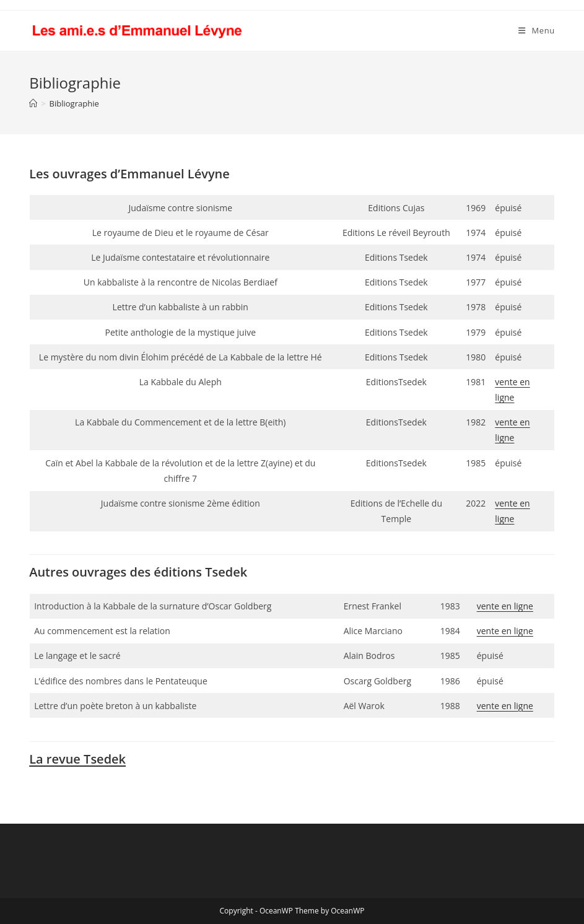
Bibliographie (74, 103)
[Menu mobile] (537, 31)
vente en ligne (505, 606)
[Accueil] (33, 103)
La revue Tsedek (77, 759)
